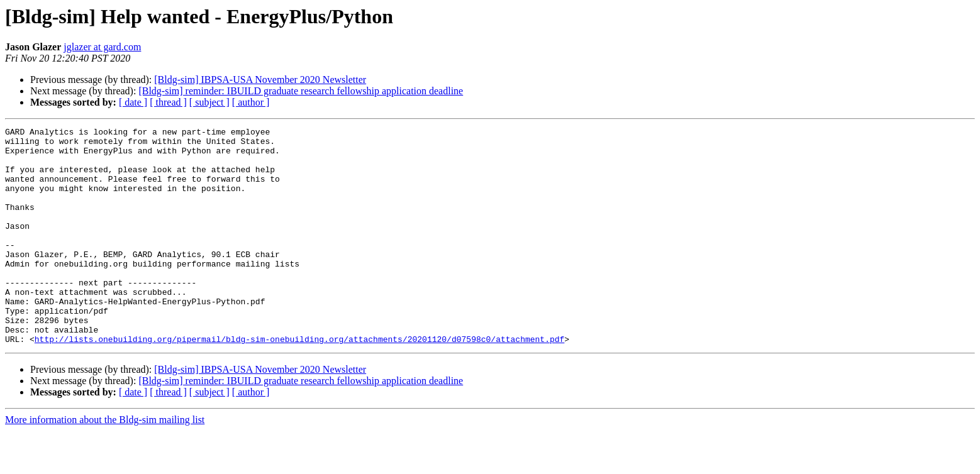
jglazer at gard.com (102, 47)
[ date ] (133, 102)
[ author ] (251, 102)
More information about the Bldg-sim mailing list (105, 463)
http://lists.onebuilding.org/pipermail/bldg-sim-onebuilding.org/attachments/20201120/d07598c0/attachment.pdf (299, 382)
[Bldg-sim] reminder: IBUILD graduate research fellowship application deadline (301, 91)
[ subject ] (209, 102)
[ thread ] (168, 102)
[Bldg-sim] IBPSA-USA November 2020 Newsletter (260, 80)
